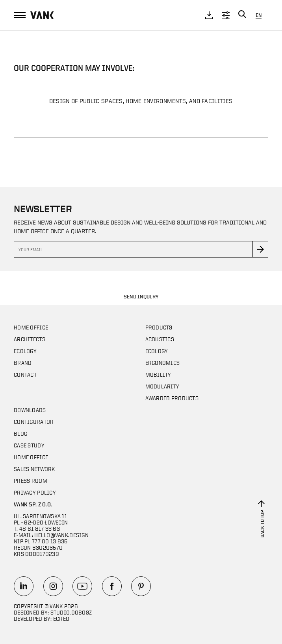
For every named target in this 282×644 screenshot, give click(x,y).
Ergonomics (163, 363)
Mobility (158, 374)
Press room (31, 481)
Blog (20, 433)
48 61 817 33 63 (40, 529)
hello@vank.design (61, 535)
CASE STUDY (29, 445)
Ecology (25, 351)
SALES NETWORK (34, 469)
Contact (25, 374)
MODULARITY (162, 386)
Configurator (34, 422)
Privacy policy (35, 492)
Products (159, 327)
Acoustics (160, 339)
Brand (23, 363)
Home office (31, 327)
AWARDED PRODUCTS (172, 398)
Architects (30, 339)
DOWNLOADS (30, 410)
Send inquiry (141, 297)
